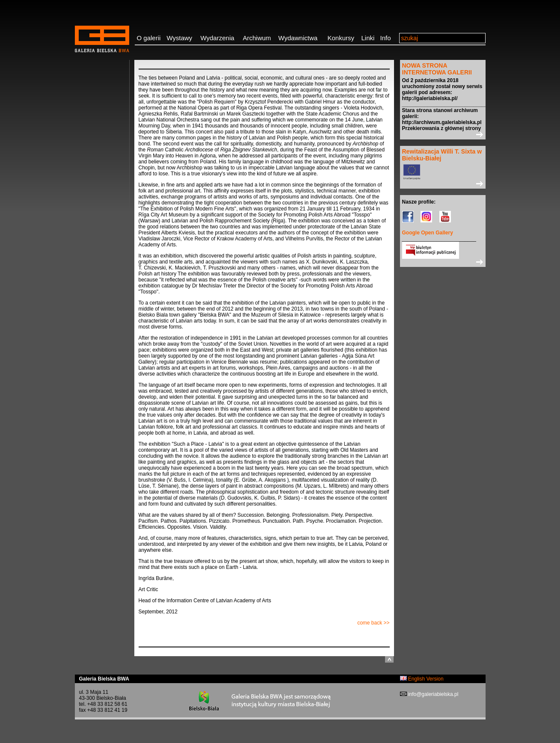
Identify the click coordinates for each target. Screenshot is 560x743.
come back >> (373, 623)
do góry (389, 659)
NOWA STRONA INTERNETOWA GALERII (437, 69)
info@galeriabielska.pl (433, 694)
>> (443, 134)
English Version (422, 679)
